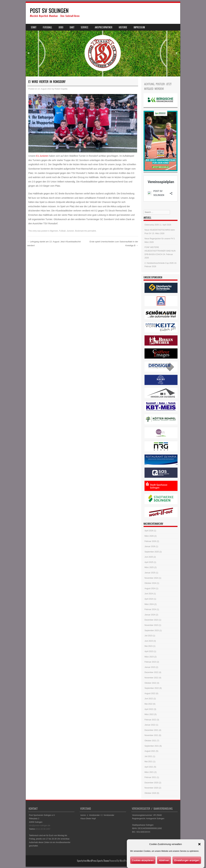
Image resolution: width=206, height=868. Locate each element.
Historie (123, 27)
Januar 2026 (150, 546)
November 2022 (151, 678)
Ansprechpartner (104, 27)
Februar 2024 (150, 609)
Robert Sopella (61, 89)
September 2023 (152, 631)
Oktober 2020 (150, 793)
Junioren (70, 231)
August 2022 (150, 693)
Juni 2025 (149, 557)
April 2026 (149, 531)
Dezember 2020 (151, 783)
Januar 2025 (150, 573)
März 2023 (149, 657)
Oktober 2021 (150, 741)
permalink (92, 231)
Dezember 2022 (151, 672)
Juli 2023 (148, 636)
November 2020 (151, 788)
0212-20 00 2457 (43, 829)
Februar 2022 (150, 720)
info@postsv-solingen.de (40, 825)
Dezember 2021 (151, 730)
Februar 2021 (150, 777)
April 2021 (149, 767)
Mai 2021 (148, 762)
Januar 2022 (150, 725)
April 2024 (149, 599)
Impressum (139, 27)
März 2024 (149, 604)
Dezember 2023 (151, 620)
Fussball (47, 27)
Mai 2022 (148, 704)
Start (34, 27)
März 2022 (149, 714)
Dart (72, 27)
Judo (61, 27)
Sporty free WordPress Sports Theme (93, 861)
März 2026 (149, 536)
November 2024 (151, 578)
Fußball (62, 231)
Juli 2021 (148, 756)
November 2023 (151, 625)
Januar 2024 (150, 615)
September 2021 (152, 746)
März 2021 (149, 772)
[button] (199, 853)
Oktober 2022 (150, 683)
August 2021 (150, 751)
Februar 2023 (150, 662)
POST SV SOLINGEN (49, 11)
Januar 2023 (150, 667)
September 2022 (152, 688)
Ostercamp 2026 (152, 225)
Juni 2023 (149, 641)
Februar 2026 (150, 541)
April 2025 (149, 562)
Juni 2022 (149, 699)
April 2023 (149, 651)
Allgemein (54, 231)
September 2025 (152, 552)
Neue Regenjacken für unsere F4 (159, 239)
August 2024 (150, 588)
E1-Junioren (42, 156)
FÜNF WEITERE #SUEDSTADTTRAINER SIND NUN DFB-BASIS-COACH (160, 251)
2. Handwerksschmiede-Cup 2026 (159, 263)
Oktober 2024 (150, 583)
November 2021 (151, 735)
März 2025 (149, 567)
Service (85, 27)
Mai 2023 (148, 646)
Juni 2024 (149, 594)
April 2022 (149, 709)
